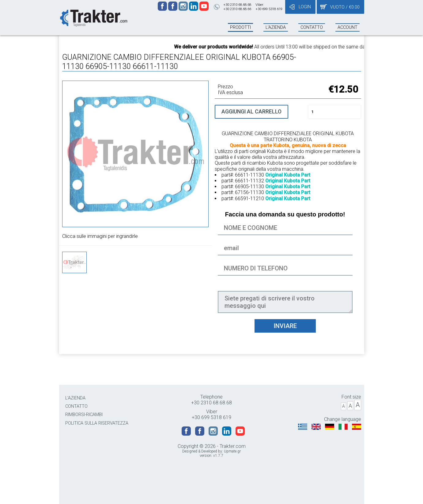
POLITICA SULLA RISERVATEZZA (97, 423)
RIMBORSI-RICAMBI (84, 415)
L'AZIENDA (75, 398)
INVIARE (285, 326)
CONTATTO (76, 406)
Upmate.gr (232, 451)
